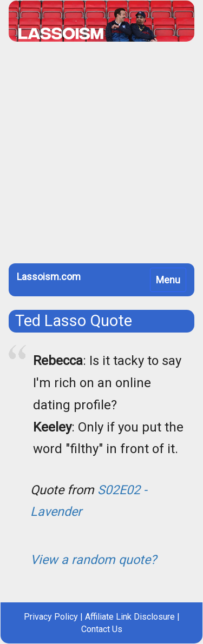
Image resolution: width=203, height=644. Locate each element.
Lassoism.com (49, 277)
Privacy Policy (51, 617)
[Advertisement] (101, 157)
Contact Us (102, 629)
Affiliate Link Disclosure (130, 617)
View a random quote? (93, 560)
